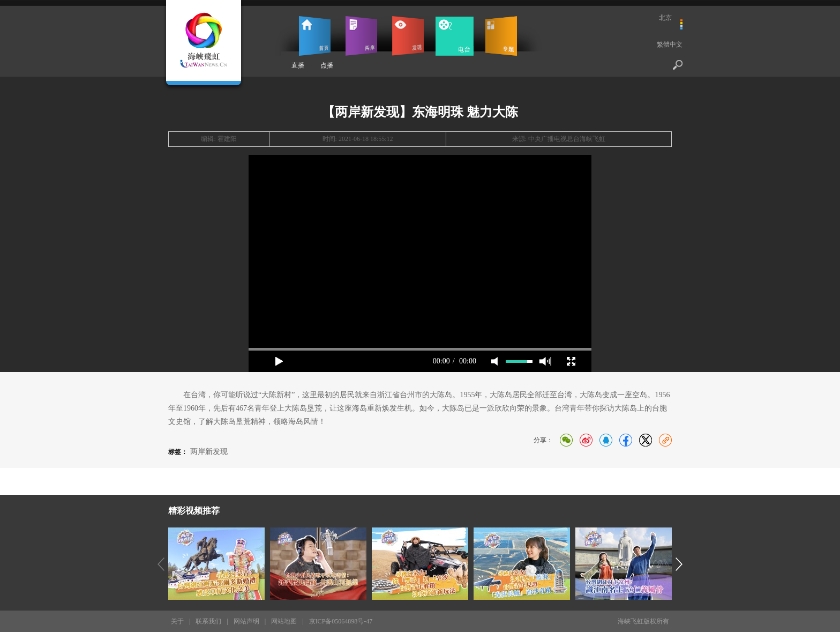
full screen (571, 361)
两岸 (361, 36)
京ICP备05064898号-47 (341, 621)
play (279, 361)
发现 (408, 36)
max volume (545, 361)
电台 (455, 36)
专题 (501, 36)
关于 (177, 621)
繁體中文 (670, 44)
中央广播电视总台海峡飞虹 (567, 139)
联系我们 (208, 621)
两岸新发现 (209, 452)
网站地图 (284, 621)
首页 (315, 36)
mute (494, 361)
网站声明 (246, 621)
